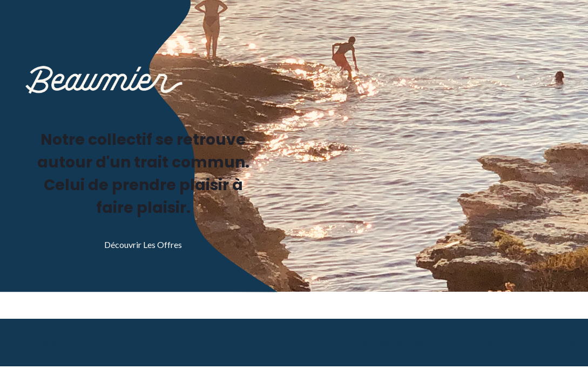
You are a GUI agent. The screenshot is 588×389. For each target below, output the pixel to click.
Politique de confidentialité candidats (506, 342)
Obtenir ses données (386, 342)
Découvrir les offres (143, 244)
